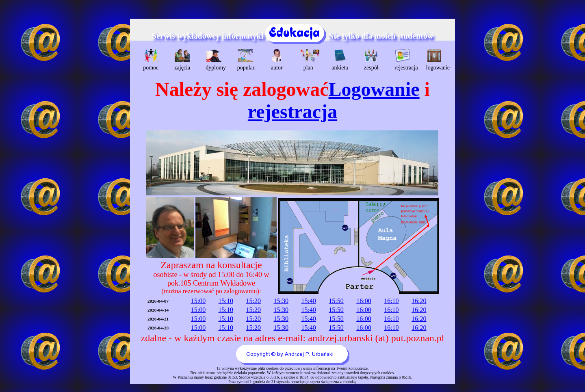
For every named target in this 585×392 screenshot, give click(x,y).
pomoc (151, 60)
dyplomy (215, 60)
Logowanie (374, 89)
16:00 (364, 301)
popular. (246, 60)
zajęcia (182, 60)
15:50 (336, 301)
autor (277, 60)
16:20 (419, 301)
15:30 (281, 301)
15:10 (226, 301)
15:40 (308, 301)
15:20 (253, 301)
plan (309, 60)
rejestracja (404, 60)
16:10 (391, 301)
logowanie (435, 60)
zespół (371, 60)
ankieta (340, 60)
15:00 (198, 301)
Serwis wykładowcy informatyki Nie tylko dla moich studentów (292, 36)
